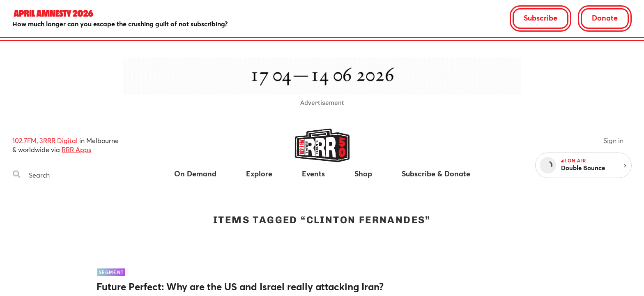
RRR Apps (76, 149)
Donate (605, 18)
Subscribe (540, 18)
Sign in (613, 140)
